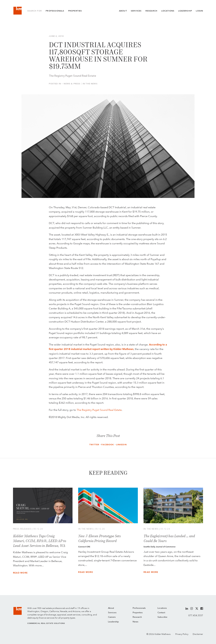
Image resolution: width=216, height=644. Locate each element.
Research (151, 11)
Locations (168, 11)
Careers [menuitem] (112, 617)
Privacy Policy (182, 634)
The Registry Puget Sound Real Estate (99, 410)
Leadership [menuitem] (113, 622)
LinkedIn (121, 445)
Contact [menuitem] (161, 613)
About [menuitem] (111, 608)
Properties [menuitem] (138, 613)
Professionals (55, 11)
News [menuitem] (135, 622)
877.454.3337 (196, 615)
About (123, 11)
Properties (75, 11)
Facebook (108, 445)
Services (136, 11)
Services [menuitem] (112, 613)
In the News (90, 84)
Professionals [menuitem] (139, 608)
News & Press (72, 84)
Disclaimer (198, 634)
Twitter (94, 445)
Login (199, 11)
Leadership (185, 11)
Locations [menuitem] (162, 608)
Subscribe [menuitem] (162, 617)
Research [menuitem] (137, 617)
